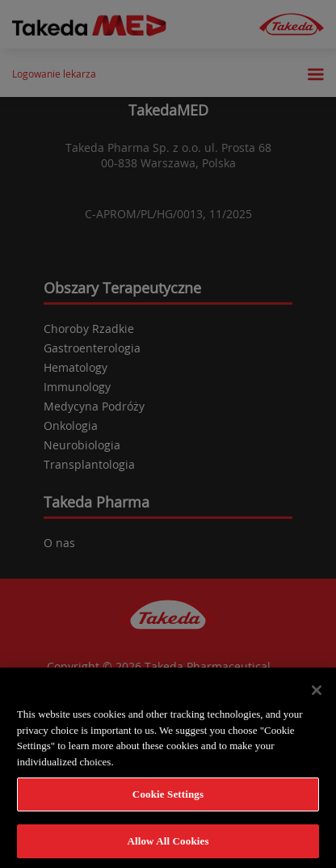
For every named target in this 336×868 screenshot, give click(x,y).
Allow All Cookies (168, 847)
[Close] (317, 696)
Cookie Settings (168, 800)
